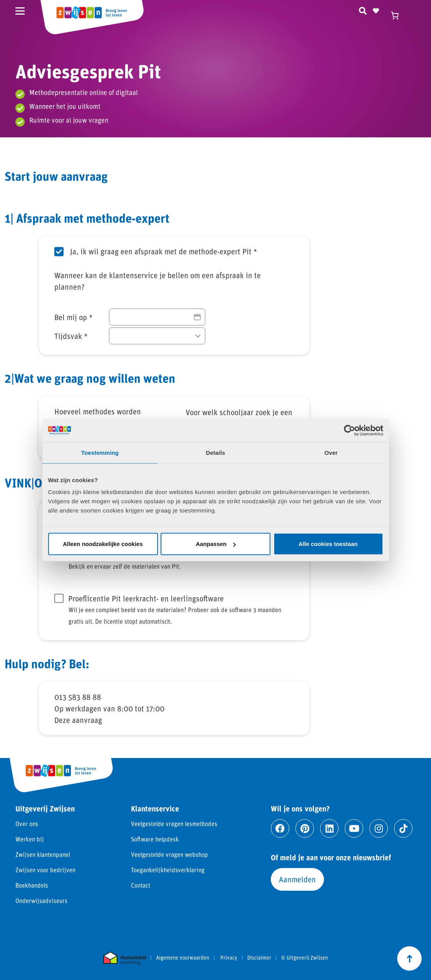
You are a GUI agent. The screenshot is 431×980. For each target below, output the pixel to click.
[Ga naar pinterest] (305, 828)
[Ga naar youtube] (354, 828)
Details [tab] (216, 452)
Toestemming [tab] (100, 452)
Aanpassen (216, 544)
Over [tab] (331, 452)
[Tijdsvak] (157, 336)
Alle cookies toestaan (328, 544)
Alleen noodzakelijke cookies (103, 544)
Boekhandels (32, 885)
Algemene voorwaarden (183, 958)
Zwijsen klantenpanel (43, 854)
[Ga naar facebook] (280, 828)
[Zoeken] (363, 10)
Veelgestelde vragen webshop (169, 854)
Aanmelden (297, 879)
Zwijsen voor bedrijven (45, 870)
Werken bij (30, 839)
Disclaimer (259, 958)
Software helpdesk (155, 839)
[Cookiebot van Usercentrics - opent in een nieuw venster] (350, 430)
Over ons (27, 824)
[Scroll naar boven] (409, 958)
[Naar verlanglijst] (376, 10)
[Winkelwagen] (398, 15)
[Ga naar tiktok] (403, 828)
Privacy (229, 958)
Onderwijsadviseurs (41, 901)
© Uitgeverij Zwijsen (304, 958)
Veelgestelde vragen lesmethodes (174, 824)
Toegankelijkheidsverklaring (168, 870)
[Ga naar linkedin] (329, 828)
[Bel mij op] (157, 317)
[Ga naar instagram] (379, 828)
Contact (141, 885)
